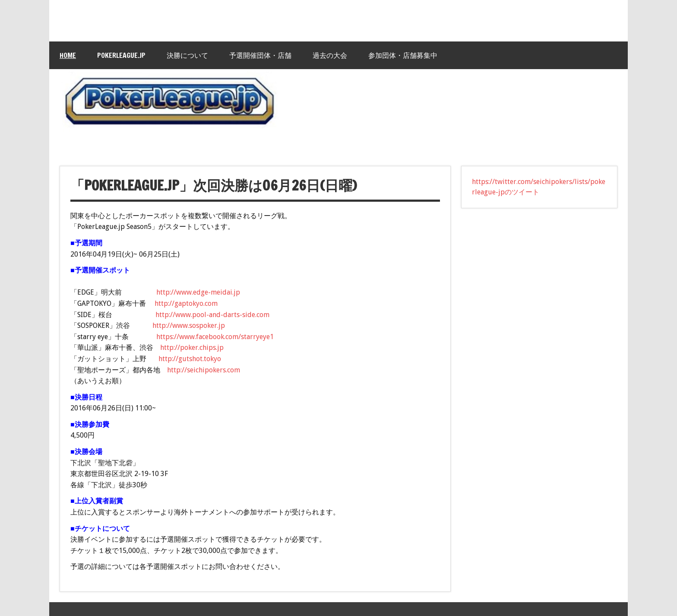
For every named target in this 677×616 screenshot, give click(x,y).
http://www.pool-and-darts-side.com (212, 315)
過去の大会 (330, 55)
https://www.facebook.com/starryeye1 (215, 337)
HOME (68, 55)
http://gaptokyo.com (186, 303)
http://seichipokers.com (204, 370)
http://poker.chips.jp (192, 348)
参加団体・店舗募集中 (403, 55)
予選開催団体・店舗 (260, 55)
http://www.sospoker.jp (189, 325)
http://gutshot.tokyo (190, 359)
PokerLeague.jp (121, 55)
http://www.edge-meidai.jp (198, 292)
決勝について (187, 55)
